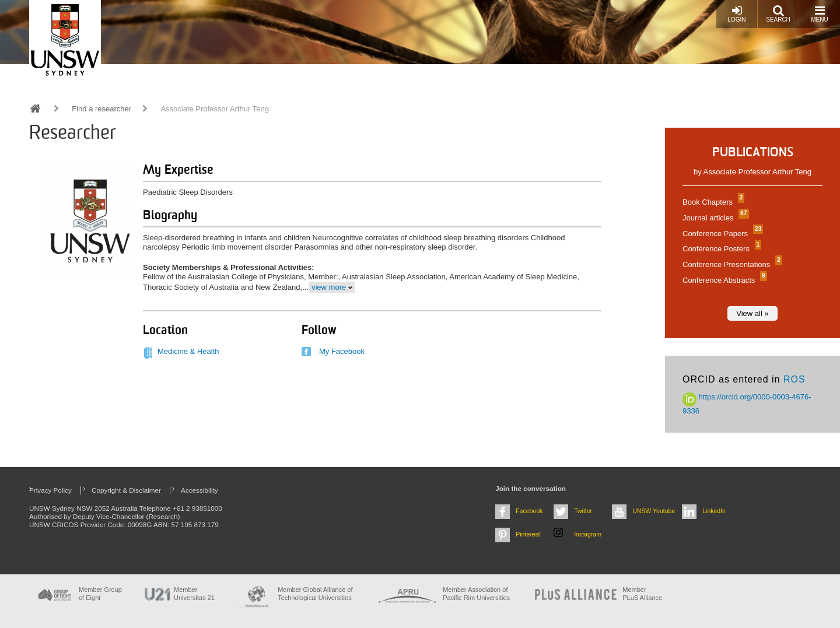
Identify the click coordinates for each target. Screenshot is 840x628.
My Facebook (342, 351)
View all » (752, 313)
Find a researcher (101, 109)
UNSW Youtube (654, 511)
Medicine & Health (188, 351)
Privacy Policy (50, 490)
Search (778, 14)
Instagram (588, 534)
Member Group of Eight (100, 593)
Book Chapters (712, 202)
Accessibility (199, 490)
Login (736, 14)
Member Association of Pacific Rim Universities (476, 593)
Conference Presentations (731, 264)
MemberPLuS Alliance (642, 593)
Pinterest (528, 534)
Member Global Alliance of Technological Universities (315, 593)
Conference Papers (721, 234)
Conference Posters (720, 249)
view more (329, 287)
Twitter (583, 511)
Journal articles (714, 218)
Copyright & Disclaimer (126, 490)
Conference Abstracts (723, 280)
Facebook (529, 511)
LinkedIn (714, 511)
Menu (819, 14)
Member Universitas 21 (194, 593)
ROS (794, 379)
